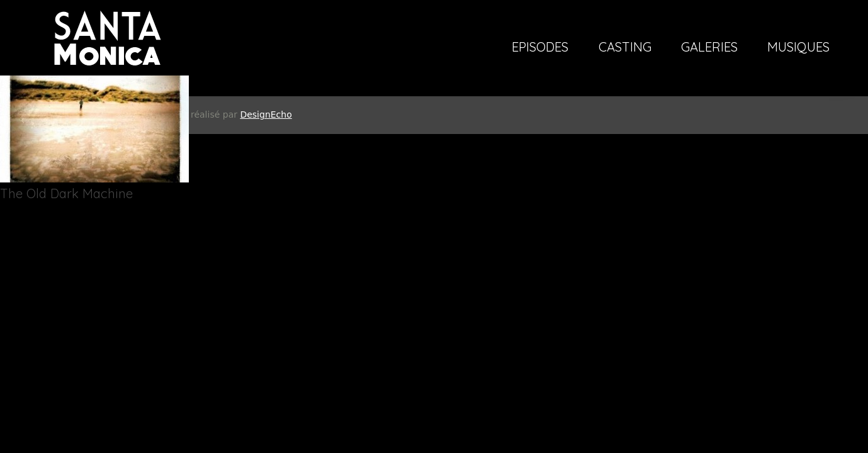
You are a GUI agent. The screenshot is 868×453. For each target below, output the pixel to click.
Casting (625, 48)
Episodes (540, 48)
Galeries (709, 48)
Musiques (798, 48)
